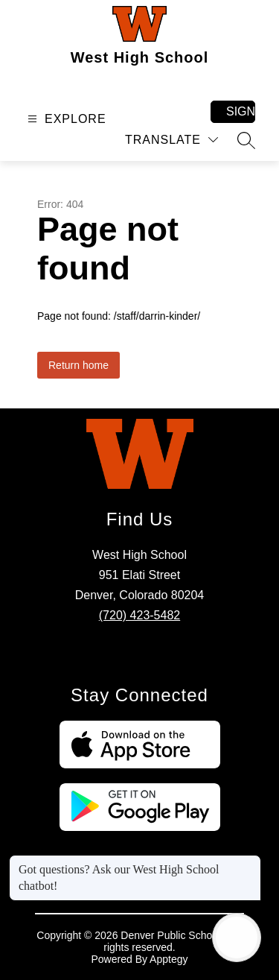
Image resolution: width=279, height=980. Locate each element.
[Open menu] (65, 119)
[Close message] (249, 862)
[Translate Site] (171, 140)
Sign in (241, 111)
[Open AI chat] (237, 938)
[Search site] (246, 140)
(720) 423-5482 (139, 615)
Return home (78, 365)
